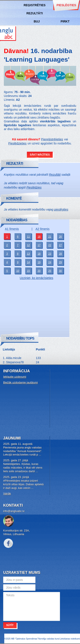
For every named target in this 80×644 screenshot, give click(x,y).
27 (60, 245)
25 (50, 271)
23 (50, 254)
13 (28, 254)
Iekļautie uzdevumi (15, 377)
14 (28, 262)
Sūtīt (10, 625)
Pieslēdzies (34, 187)
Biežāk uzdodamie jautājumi (20, 382)
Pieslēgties (66, 5)
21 (50, 237)
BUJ (37, 21)
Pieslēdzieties (17, 143)
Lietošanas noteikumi (70, 639)
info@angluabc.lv (14, 511)
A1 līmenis (12, 229)
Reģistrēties (35, 5)
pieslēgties (61, 209)
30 (60, 271)
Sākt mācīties (40, 155)
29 (60, 262)
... (40, 455)
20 (39, 271)
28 (60, 254)
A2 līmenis (43, 229)
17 (39, 245)
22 (50, 245)
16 (39, 237)
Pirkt (65, 21)
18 (39, 254)
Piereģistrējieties (52, 139)
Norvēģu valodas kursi (49, 639)
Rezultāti (35, 13)
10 (18, 271)
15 (28, 271)
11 (28, 237)
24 (50, 262)
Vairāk (7, 493)
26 (60, 237)
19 (39, 262)
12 (28, 245)
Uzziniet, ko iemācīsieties (36, 278)
